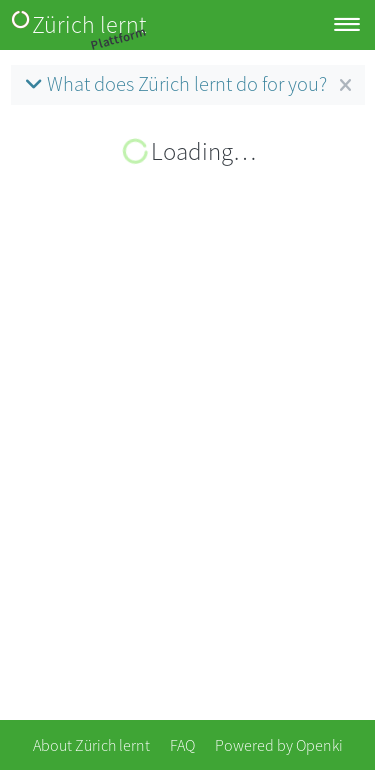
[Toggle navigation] (347, 25)
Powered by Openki (279, 745)
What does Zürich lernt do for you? (174, 84)
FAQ (182, 745)
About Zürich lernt (91, 745)
